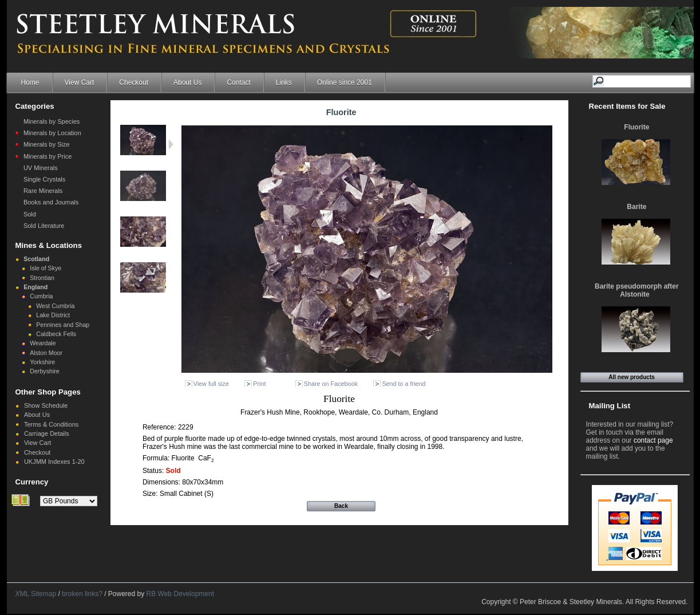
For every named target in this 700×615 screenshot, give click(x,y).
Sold (30, 214)
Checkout (134, 82)
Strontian (42, 278)
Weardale (43, 343)
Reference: (160, 427)
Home (30, 82)
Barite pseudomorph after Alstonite (637, 290)
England (35, 287)
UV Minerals (41, 168)
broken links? (82, 594)
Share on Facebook (331, 384)
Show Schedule (46, 405)
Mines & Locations (49, 245)
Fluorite (636, 127)
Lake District (53, 315)
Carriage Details (47, 433)
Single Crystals (44, 179)
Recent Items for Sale (627, 106)
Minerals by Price (48, 156)
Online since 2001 (345, 82)
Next (171, 144)
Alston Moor (46, 353)
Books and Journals (51, 202)
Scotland (36, 259)
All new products (632, 377)
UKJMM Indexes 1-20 (54, 462)
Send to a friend (404, 384)
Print (259, 384)
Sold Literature (44, 226)
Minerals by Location (52, 133)
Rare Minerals (43, 191)
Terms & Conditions (51, 424)
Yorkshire (42, 362)
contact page (653, 440)
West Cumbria (55, 306)
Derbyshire (45, 371)
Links (284, 82)
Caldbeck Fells (56, 334)
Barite (636, 207)
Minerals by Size (47, 144)
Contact (238, 82)
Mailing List (610, 406)
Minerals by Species (52, 121)
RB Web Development (181, 594)
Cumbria (41, 296)
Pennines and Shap (63, 325)
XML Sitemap (36, 594)
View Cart (80, 82)
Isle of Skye (46, 268)
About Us (187, 82)
